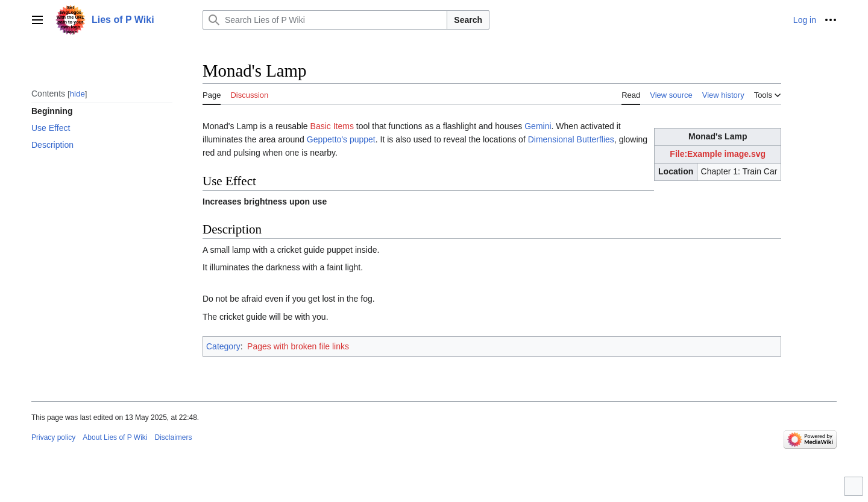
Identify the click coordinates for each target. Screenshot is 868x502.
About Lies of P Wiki (115, 437)
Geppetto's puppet (341, 139)
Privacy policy (53, 437)
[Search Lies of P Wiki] (325, 20)
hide (77, 94)
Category (223, 346)
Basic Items (332, 126)
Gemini (538, 126)
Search (468, 20)
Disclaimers (174, 437)
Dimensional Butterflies (571, 139)
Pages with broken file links (298, 346)
